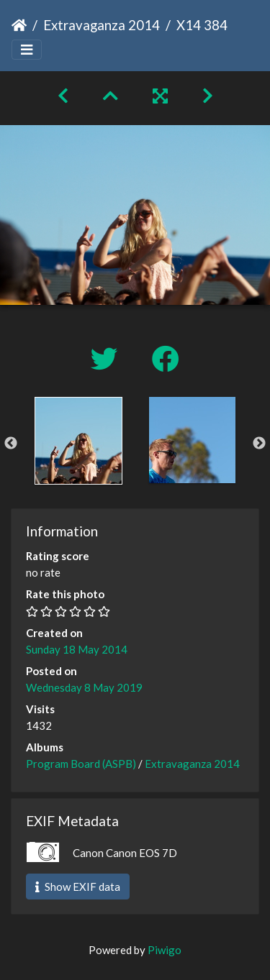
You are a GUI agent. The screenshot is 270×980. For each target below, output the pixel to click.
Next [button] (259, 444)
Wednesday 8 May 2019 (84, 687)
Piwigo (165, 950)
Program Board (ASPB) (81, 764)
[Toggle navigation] (27, 50)
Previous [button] (11, 444)
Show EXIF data (78, 887)
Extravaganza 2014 (102, 25)
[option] (78, 441)
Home (19, 25)
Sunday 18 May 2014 (77, 649)
